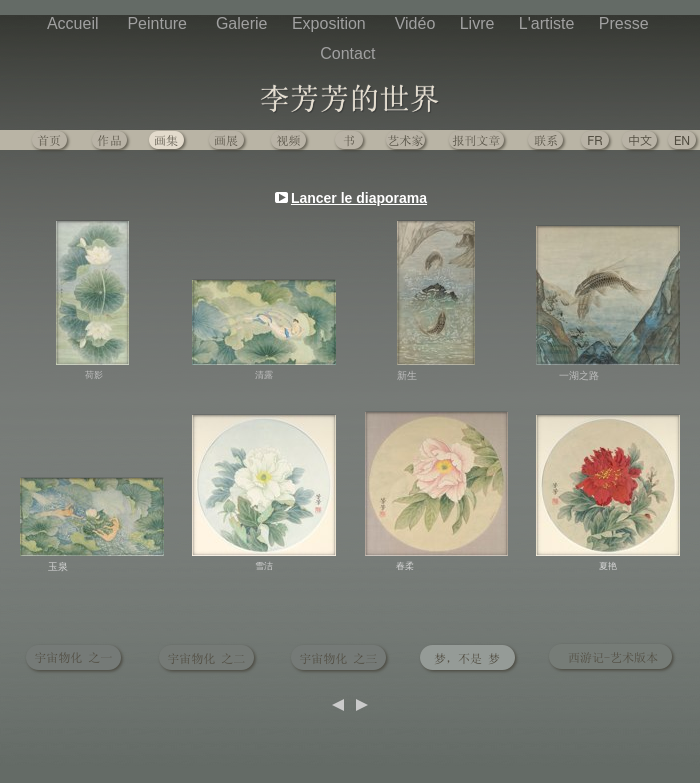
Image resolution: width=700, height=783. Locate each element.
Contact (350, 53)
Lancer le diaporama (359, 198)
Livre (479, 23)
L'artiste (549, 23)
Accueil (77, 23)
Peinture (161, 23)
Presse (626, 23)
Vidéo (417, 23)
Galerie (244, 23)
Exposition (333, 23)
